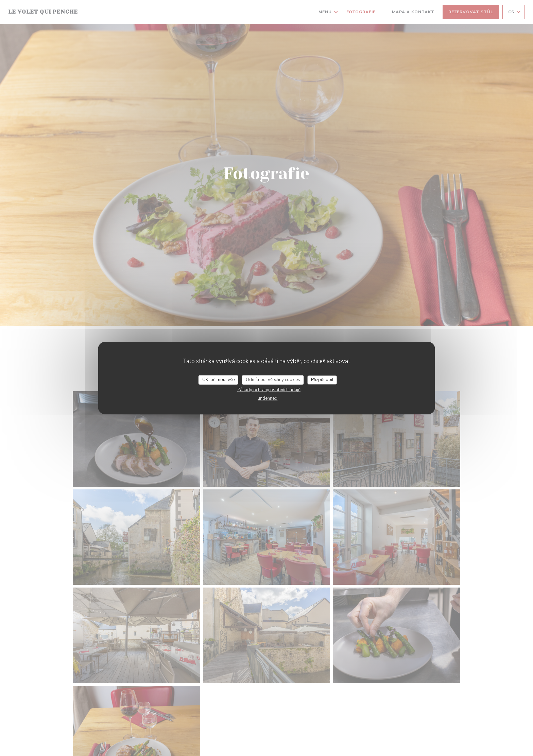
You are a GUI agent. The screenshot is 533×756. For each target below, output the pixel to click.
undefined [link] (268, 398)
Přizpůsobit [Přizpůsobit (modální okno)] (322, 380)
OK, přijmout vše (218, 380)
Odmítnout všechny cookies (273, 380)
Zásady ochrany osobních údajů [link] (269, 390)
